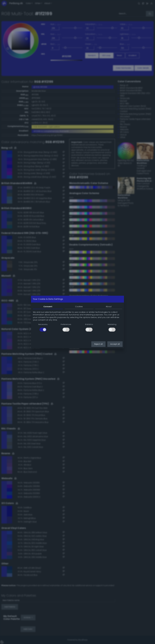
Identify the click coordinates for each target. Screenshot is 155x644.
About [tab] (109, 307)
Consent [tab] (48, 307)
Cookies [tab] (79, 307)
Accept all (115, 344)
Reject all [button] (98, 344)
